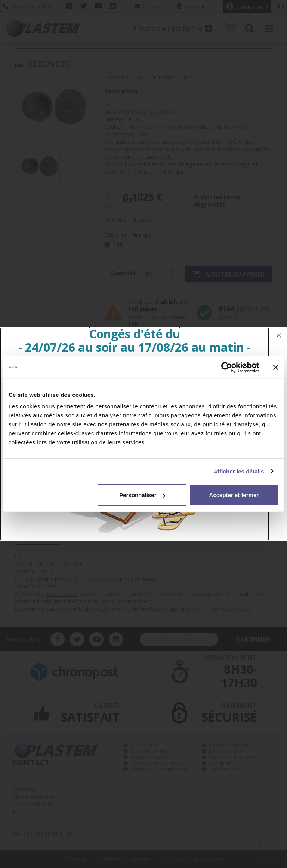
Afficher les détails (239, 471)
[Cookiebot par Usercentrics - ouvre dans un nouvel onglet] (227, 367)
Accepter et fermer (234, 495)
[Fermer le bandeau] (276, 367)
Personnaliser (142, 495)
